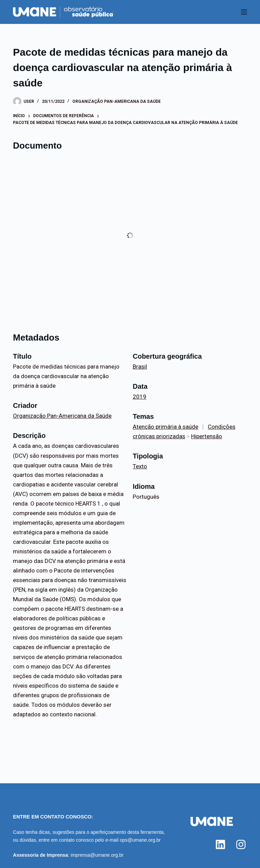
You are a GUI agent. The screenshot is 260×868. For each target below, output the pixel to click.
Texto (140, 466)
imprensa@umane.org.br (97, 855)
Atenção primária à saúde (165, 427)
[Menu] (244, 12)
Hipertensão (207, 436)
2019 (140, 397)
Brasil (140, 367)
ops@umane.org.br (140, 840)
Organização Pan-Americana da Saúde (117, 101)
